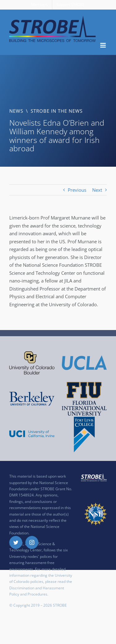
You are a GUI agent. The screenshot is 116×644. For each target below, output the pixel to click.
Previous (77, 190)
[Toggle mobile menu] (103, 45)
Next (97, 190)
